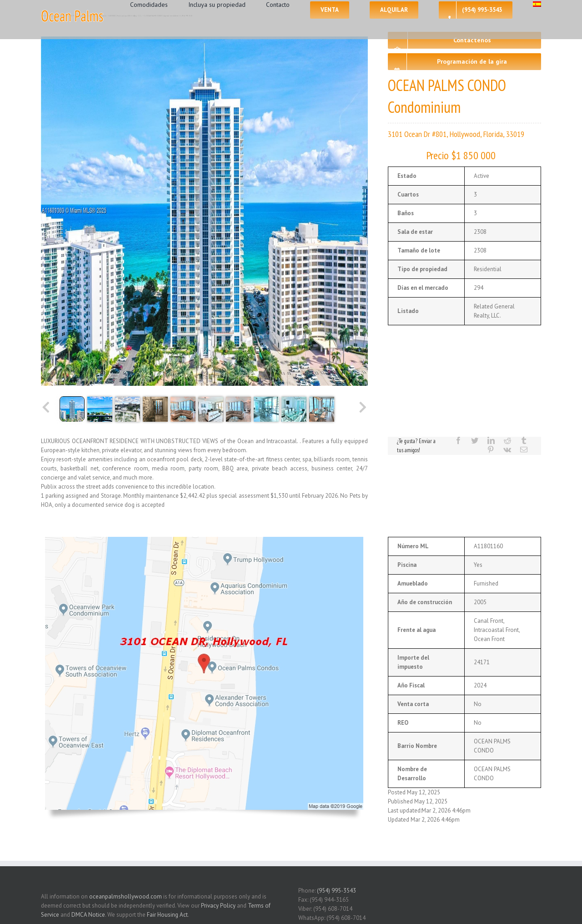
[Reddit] (507, 440)
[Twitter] (475, 440)
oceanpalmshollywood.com (125, 896)
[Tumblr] (524, 440)
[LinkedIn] (491, 440)
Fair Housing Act (167, 915)
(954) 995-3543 (336, 891)
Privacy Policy (218, 906)
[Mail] (524, 449)
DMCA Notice (88, 915)
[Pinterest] (491, 449)
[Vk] (507, 449)
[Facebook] (458, 440)
